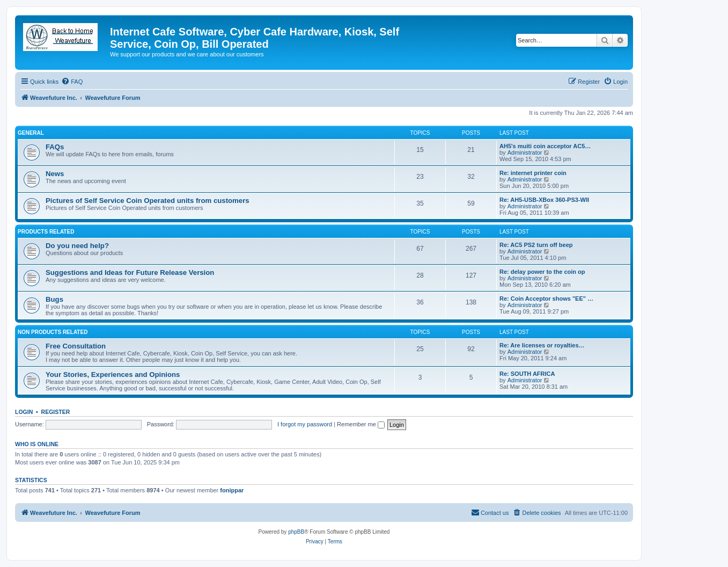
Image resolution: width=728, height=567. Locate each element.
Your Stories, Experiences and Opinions (113, 375)
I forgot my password (305, 424)
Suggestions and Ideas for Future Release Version (130, 272)
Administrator (525, 152)
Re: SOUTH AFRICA (527, 374)
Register (56, 412)
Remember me (361, 424)
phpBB (296, 532)
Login (24, 412)
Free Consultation (76, 346)
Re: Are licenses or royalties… (542, 345)
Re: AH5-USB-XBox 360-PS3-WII (544, 200)
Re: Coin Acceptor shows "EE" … (546, 299)
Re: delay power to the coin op (542, 272)
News (55, 174)
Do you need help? (77, 246)
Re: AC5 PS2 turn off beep (536, 245)
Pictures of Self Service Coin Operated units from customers (148, 201)
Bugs (54, 299)
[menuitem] (72, 82)
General (31, 133)
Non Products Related (53, 332)
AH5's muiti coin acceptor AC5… (545, 146)
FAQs (55, 147)
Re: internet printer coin (533, 173)
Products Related (46, 232)
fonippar (232, 490)
